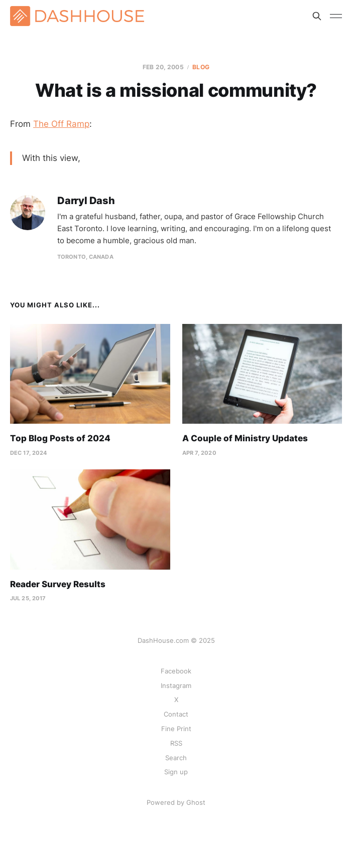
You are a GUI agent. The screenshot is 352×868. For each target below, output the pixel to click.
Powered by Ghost (176, 802)
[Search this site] (317, 16)
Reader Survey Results (58, 584)
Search (176, 758)
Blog (201, 67)
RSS (176, 743)
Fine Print (176, 729)
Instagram (176, 685)
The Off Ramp (61, 124)
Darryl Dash (86, 201)
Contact (176, 714)
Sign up (176, 772)
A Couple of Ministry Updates (245, 438)
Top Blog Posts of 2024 (60, 438)
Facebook (176, 671)
